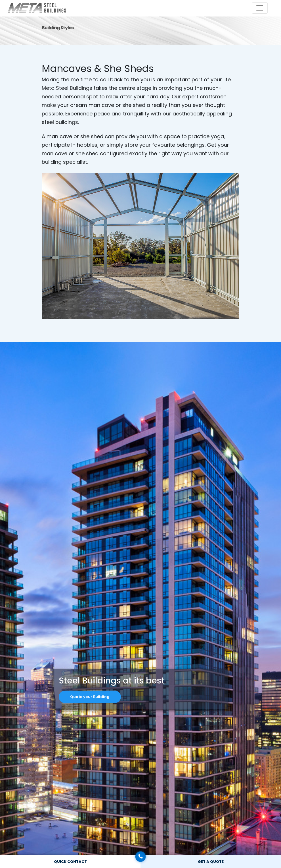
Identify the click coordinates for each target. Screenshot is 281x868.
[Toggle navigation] (260, 8)
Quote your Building (90, 697)
